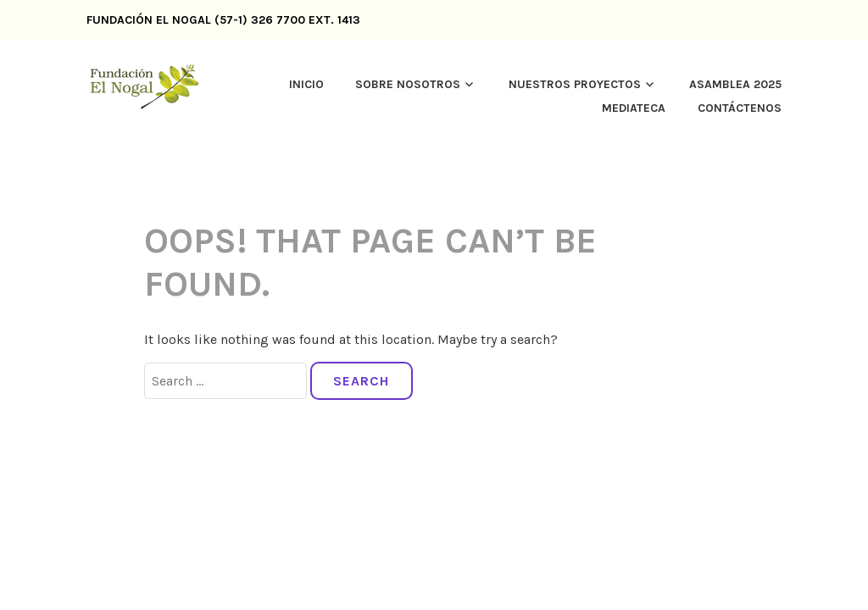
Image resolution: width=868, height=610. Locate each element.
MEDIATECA (634, 108)
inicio (306, 84)
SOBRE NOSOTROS (408, 84)
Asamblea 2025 (735, 84)
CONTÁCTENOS (740, 108)
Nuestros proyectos (575, 84)
